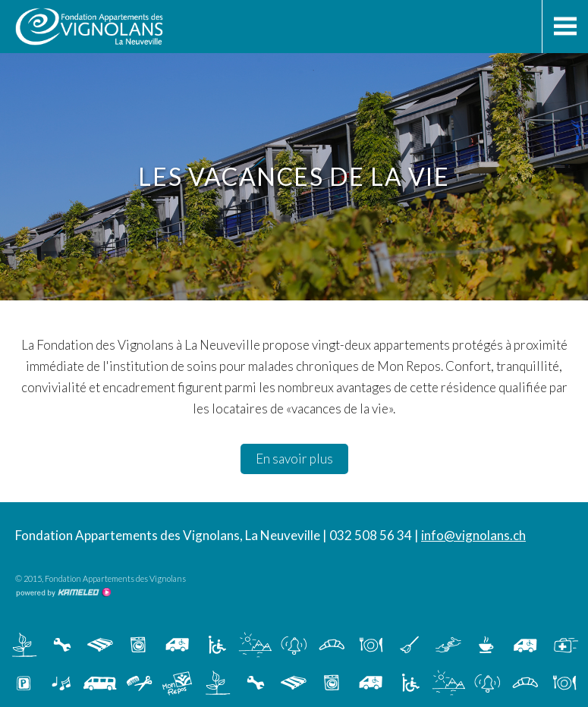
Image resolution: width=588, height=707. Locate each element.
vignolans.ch (138, 27)
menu (565, 27)
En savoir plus (294, 459)
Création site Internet (63, 592)
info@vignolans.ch (473, 535)
